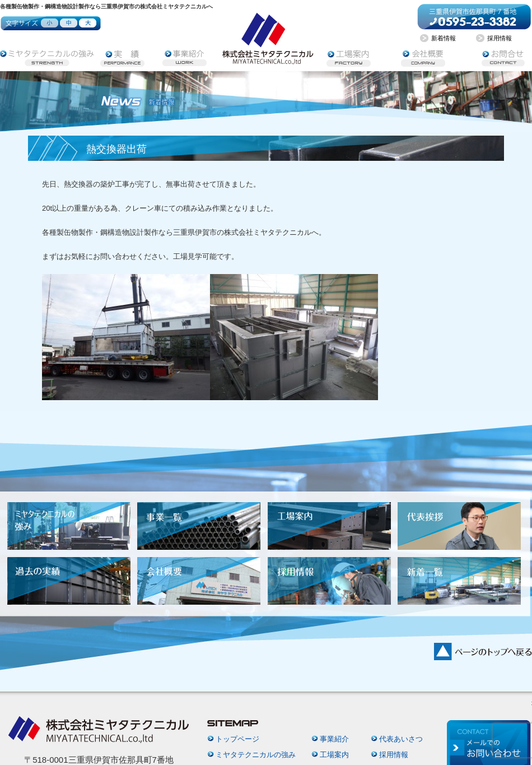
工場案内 (334, 755)
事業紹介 (334, 739)
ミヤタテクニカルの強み (256, 755)
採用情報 (394, 755)
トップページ (237, 739)
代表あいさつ (401, 739)
